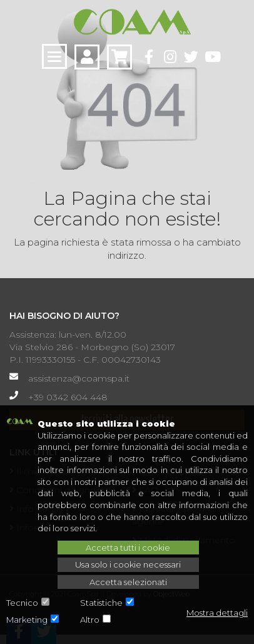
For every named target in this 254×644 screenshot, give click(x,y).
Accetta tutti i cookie (128, 548)
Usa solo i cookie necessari (128, 564)
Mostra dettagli (217, 613)
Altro (90, 620)
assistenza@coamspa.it (79, 378)
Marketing (27, 620)
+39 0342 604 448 (68, 397)
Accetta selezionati (128, 582)
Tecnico (22, 603)
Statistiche (101, 603)
